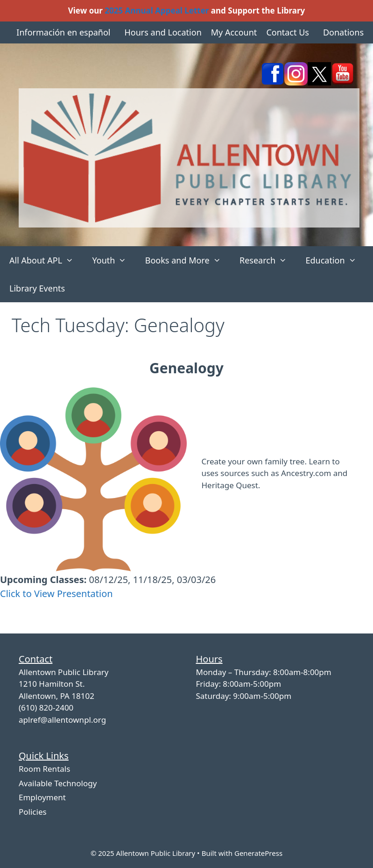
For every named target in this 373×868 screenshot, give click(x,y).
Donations (343, 32)
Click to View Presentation (56, 594)
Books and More (188, 260)
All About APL (46, 260)
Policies (33, 812)
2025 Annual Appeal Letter (157, 11)
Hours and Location (163, 32)
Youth (114, 260)
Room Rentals (44, 769)
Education (335, 260)
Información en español (63, 32)
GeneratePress (258, 853)
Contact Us (288, 32)
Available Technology (58, 783)
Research (268, 260)
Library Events (37, 288)
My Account (234, 32)
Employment (42, 797)
